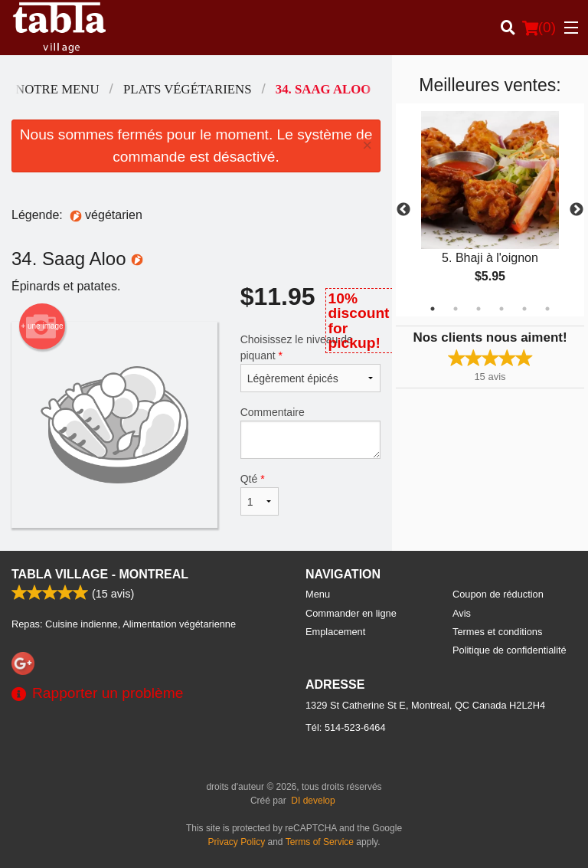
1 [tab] (433, 309)
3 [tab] (479, 309)
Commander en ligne (351, 613)
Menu (318, 594)
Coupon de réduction (498, 594)
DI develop (313, 801)
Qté (260, 494)
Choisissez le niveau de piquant (310, 363)
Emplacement (335, 632)
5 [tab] (524, 309)
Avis (462, 613)
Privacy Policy (237, 842)
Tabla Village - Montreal (100, 574)
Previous (403, 210)
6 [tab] (547, 309)
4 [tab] (501, 309)
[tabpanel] (490, 210)
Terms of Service (320, 842)
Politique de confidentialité (510, 650)
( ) (539, 28)
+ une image (42, 326)
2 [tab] (456, 309)
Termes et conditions (497, 632)
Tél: (346, 727)
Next (577, 210)
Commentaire (310, 432)
